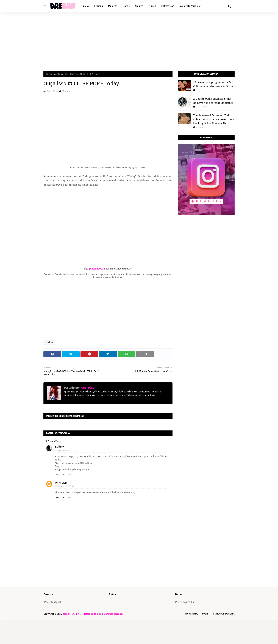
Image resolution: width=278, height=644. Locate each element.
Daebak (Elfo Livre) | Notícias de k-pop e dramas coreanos (93, 638)
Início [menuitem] (86, 6)
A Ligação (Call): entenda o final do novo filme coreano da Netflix (213, 101)
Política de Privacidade (223, 638)
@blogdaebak (97, 269)
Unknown (61, 507)
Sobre (205, 638)
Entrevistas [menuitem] (168, 6)
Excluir (70, 499)
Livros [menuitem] (126, 6)
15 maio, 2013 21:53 (63, 475)
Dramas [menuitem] (98, 6)
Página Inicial (191, 638)
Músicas (65, 74)
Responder (60, 499)
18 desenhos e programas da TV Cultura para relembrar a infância (213, 84)
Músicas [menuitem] (113, 6)
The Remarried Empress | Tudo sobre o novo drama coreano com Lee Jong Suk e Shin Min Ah (214, 119)
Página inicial (52, 74)
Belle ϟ (59, 471)
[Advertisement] (139, 39)
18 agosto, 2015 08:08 (64, 511)
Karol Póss (52, 91)
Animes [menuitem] (139, 6)
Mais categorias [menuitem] (189, 6)
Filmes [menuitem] (152, 6)
